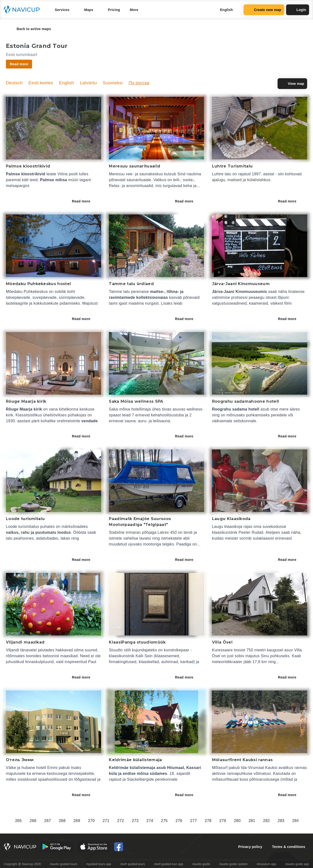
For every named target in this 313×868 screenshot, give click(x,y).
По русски (139, 83)
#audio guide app (297, 864)
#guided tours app (99, 864)
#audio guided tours (64, 864)
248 (193, 821)
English (66, 83)
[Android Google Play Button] (57, 847)
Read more (84, 201)
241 (91, 821)
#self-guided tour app (169, 864)
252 (251, 821)
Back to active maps (30, 29)
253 (266, 821)
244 (134, 821)
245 (149, 821)
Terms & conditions (289, 847)
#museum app (267, 864)
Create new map (264, 10)
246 (164, 821)
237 (32, 821)
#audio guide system (233, 864)
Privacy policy (250, 847)
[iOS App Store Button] (94, 847)
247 (178, 821)
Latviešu (88, 83)
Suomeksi (113, 83)
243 (120, 821)
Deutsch (14, 83)
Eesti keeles (41, 83)
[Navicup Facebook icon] (119, 847)
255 (295, 821)
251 (236, 821)
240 (76, 821)
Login (298, 10)
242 (105, 821)
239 (62, 821)
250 (222, 821)
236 (18, 821)
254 (280, 821)
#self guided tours (133, 864)
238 (47, 821)
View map (292, 84)
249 (207, 821)
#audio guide (201, 864)
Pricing (114, 10)
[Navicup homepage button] (23, 10)
